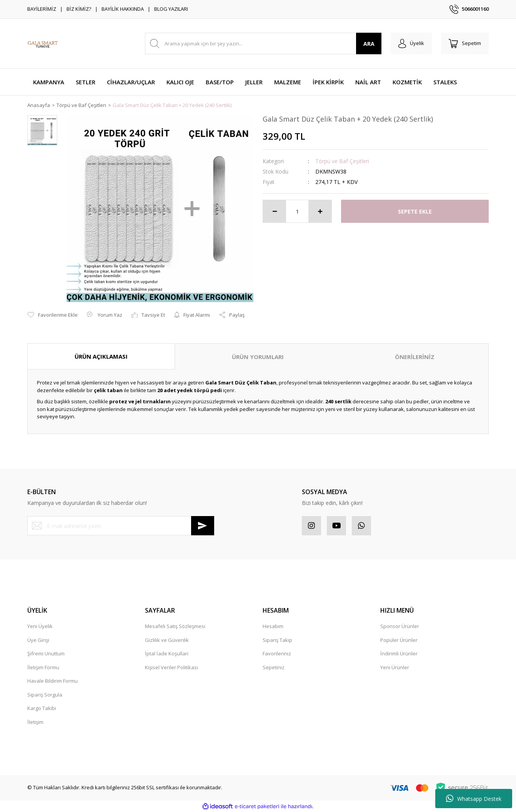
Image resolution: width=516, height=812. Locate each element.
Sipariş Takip (277, 640)
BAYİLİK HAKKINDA (123, 9)
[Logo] (43, 43)
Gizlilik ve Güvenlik (167, 640)
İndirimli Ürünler (399, 653)
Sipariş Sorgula (45, 695)
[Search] (263, 43)
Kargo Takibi (42, 708)
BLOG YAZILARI (171, 9)
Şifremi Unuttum (46, 653)
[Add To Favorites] (52, 315)
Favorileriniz (277, 653)
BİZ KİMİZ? (79, 9)
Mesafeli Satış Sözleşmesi (175, 626)
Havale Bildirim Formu (52, 681)
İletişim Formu (43, 667)
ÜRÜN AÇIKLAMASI (101, 356)
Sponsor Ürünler (400, 626)
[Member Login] (411, 43)
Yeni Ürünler (395, 667)
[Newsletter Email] (121, 526)
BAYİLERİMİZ (42, 9)
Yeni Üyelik (40, 626)
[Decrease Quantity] (275, 211)
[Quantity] (297, 211)
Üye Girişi (38, 640)
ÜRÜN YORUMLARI (258, 357)
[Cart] (465, 43)
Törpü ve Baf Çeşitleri (342, 161)
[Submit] (203, 526)
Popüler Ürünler (399, 640)
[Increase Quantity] (320, 211)
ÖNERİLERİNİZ (415, 357)
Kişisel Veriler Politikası (171, 667)
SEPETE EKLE (415, 211)
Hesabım (273, 626)
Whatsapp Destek (474, 799)
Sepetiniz (274, 667)
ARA (369, 44)
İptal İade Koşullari (167, 653)
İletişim (35, 722)
